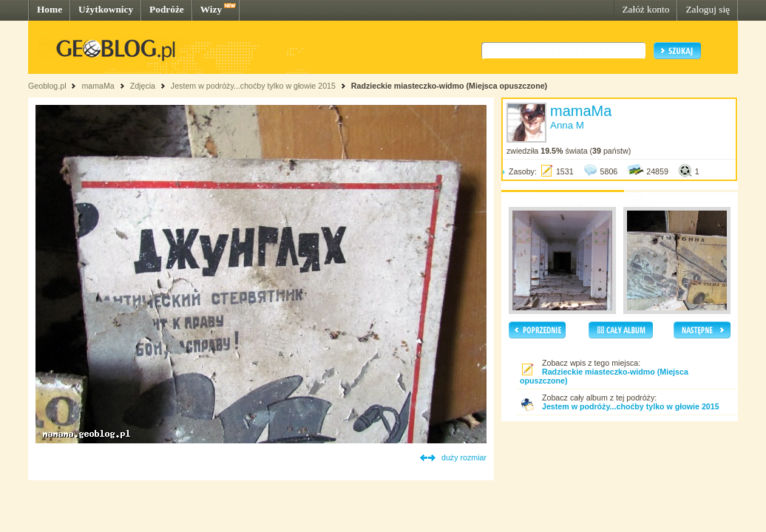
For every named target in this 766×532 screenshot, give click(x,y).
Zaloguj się (708, 9)
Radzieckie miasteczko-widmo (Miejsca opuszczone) (449, 86)
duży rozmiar (464, 457)
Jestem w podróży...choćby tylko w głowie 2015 (253, 86)
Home (50, 9)
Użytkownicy (106, 9)
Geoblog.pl (47, 86)
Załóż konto (645, 9)
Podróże (167, 9)
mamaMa (98, 86)
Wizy (211, 9)
